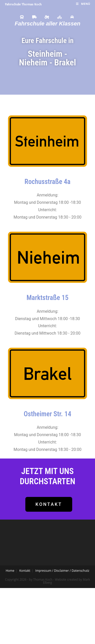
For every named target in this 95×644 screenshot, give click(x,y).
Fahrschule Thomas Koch (23, 4)
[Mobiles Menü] (83, 4)
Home (10, 571)
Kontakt (25, 571)
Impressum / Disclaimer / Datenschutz (62, 571)
